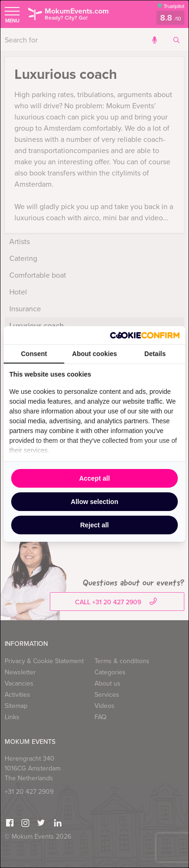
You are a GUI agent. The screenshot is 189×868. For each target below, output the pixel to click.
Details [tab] (155, 354)
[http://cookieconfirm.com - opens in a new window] (145, 335)
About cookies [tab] (94, 354)
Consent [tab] (34, 354)
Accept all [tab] (94, 478)
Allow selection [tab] (94, 502)
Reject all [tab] (94, 525)
